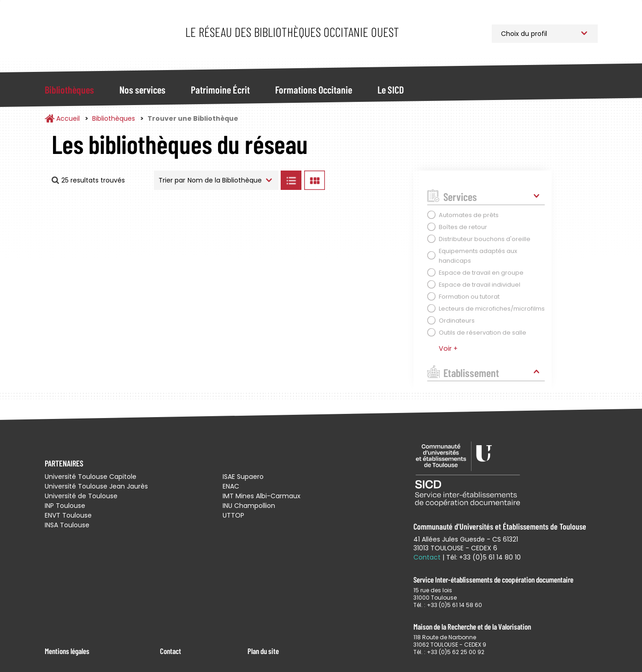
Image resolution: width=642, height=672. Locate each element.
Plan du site (263, 651)
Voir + (448, 348)
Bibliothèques (69, 89)
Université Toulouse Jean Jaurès (96, 486)
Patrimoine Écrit (220, 89)
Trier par (172, 180)
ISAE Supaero (243, 477)
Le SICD (391, 89)
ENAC (231, 486)
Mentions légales (67, 651)
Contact (171, 651)
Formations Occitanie (314, 89)
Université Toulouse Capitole (91, 477)
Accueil (68, 118)
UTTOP (233, 515)
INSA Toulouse (67, 525)
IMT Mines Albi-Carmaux (262, 496)
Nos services (142, 89)
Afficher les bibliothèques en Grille (315, 180)
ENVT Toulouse (68, 515)
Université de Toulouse (81, 496)
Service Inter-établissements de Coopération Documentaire (106, 33)
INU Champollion (249, 506)
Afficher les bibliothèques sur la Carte (367, 180)
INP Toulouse (65, 506)
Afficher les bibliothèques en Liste (291, 180)
